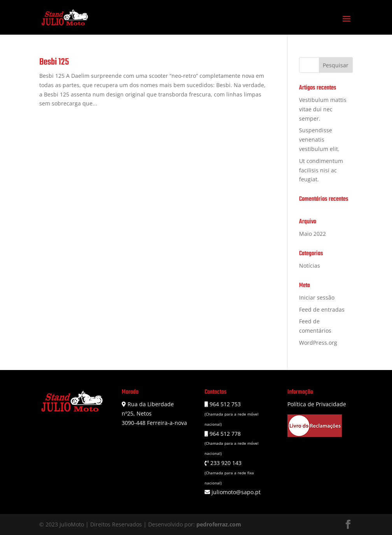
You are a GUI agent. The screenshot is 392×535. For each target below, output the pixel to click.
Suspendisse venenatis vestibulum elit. (319, 139)
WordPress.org (318, 343)
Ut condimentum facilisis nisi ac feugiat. (321, 170)
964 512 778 (224, 434)
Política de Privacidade (317, 404)
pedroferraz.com (219, 524)
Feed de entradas (322, 310)
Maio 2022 (312, 234)
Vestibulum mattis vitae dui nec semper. (323, 109)
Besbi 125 (54, 62)
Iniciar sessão (317, 297)
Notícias (310, 266)
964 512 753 (224, 404)
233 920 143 (225, 463)
